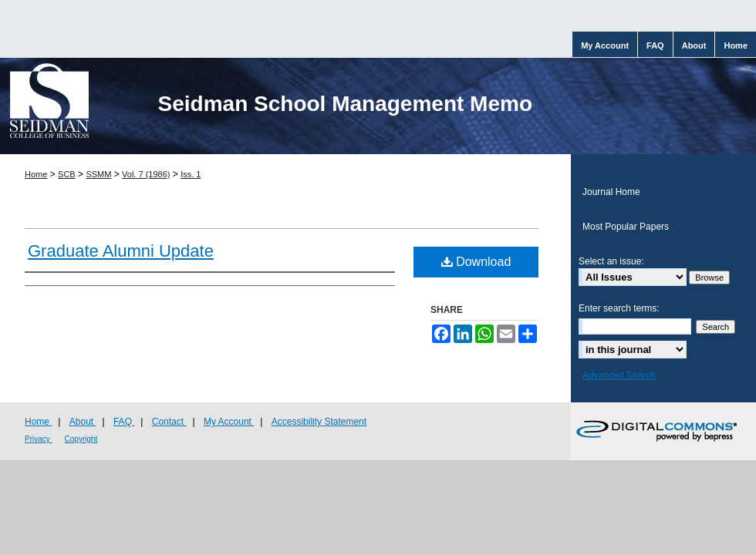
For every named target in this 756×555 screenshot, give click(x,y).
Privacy (39, 439)
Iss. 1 (191, 174)
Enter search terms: (619, 308)
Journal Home (611, 192)
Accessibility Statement (319, 422)
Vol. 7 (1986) (146, 174)
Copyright (81, 439)
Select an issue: (611, 261)
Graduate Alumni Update (121, 251)
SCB (67, 174)
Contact (169, 422)
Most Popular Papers (626, 227)
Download (476, 262)
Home (36, 174)
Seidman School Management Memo (345, 104)
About (83, 422)
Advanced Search (619, 375)
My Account (229, 422)
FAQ (124, 422)
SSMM (98, 174)
